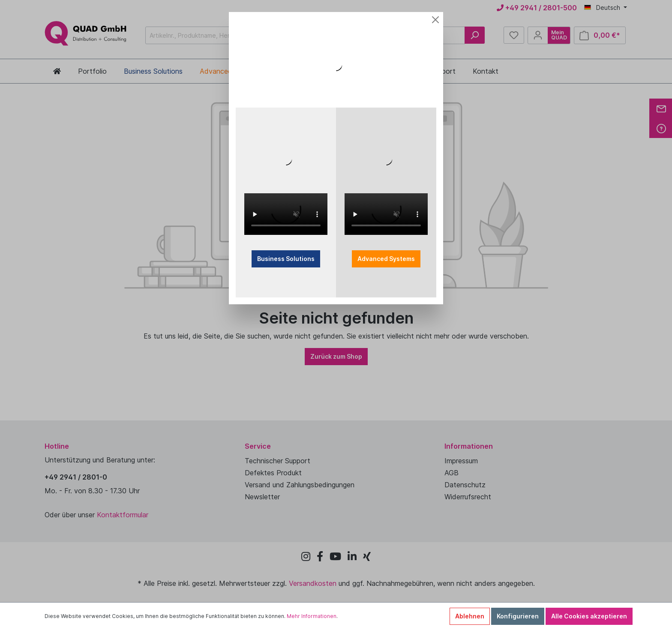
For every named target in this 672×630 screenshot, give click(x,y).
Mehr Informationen (312, 616)
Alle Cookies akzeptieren (589, 616)
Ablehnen (470, 616)
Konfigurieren (518, 616)
